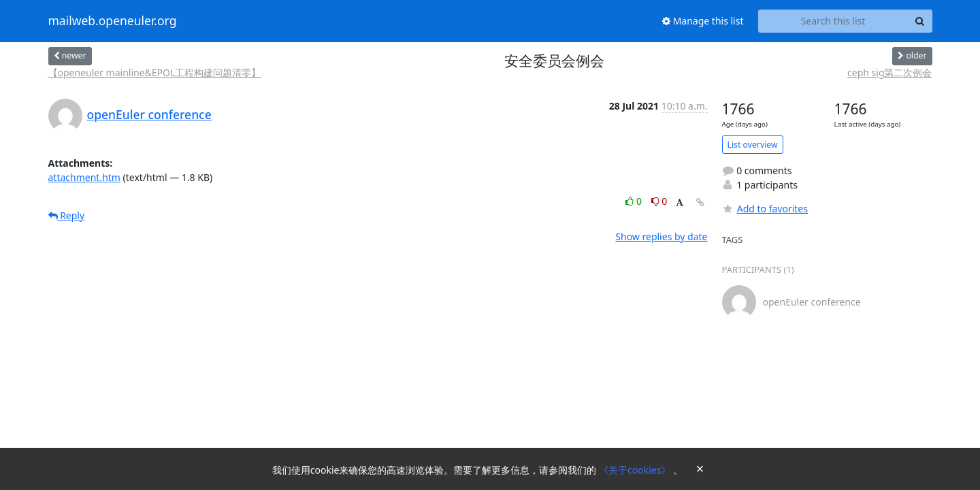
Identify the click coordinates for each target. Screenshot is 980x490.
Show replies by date (661, 236)
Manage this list (703, 21)
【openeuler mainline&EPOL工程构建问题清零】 (155, 72)
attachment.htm (84, 177)
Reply (67, 215)
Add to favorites (765, 209)
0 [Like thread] (635, 201)
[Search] (920, 21)
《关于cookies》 (636, 470)
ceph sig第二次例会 (889, 72)
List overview (753, 145)
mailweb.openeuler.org (113, 21)
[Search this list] (833, 21)
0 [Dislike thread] (659, 201)
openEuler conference (149, 114)
